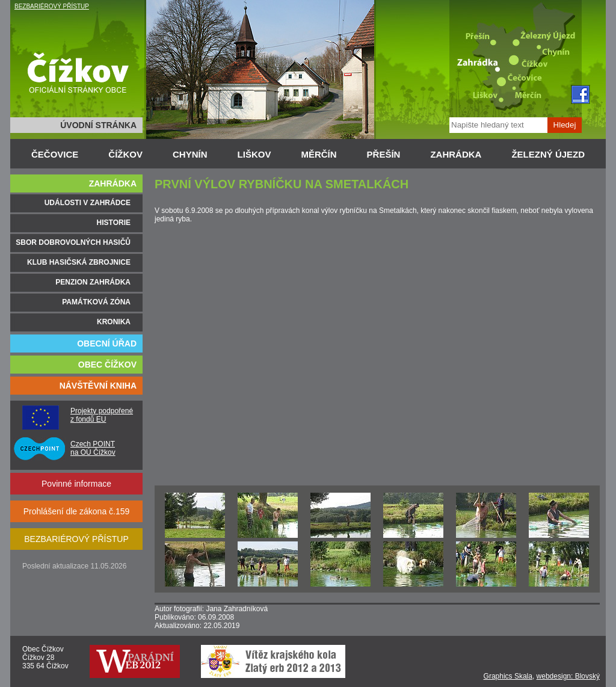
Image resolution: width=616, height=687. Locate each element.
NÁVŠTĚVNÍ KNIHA (98, 386)
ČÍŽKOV (125, 154)
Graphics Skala (508, 676)
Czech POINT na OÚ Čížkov (93, 448)
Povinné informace (76, 484)
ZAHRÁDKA (456, 154)
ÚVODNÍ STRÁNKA (98, 125)
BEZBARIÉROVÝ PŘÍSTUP (52, 6)
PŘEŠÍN (384, 154)
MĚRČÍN (319, 154)
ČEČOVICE (55, 154)
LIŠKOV (254, 154)
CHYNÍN (190, 154)
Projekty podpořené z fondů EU (102, 415)
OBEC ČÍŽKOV (107, 365)
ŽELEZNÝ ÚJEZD (548, 154)
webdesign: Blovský (568, 676)
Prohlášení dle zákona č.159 (77, 511)
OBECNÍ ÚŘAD (107, 343)
